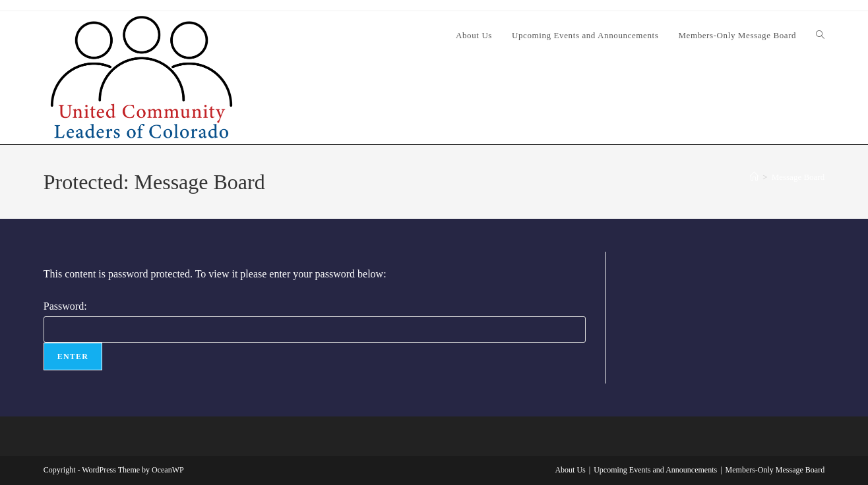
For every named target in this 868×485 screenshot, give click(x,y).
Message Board (798, 177)
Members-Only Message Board (775, 470)
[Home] (754, 177)
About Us (570, 470)
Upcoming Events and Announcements (655, 470)
